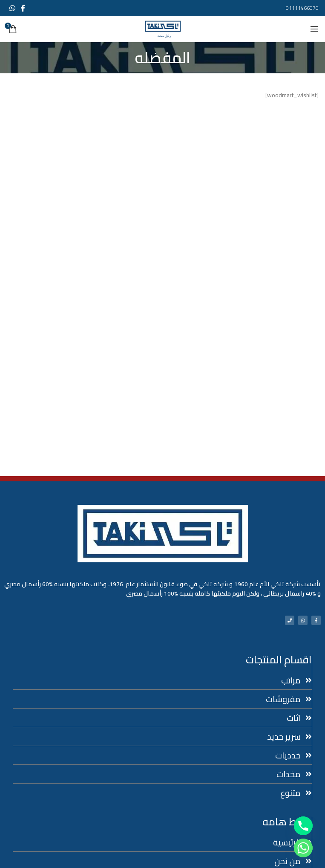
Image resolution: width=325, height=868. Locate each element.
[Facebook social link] (23, 8)
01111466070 (302, 8)
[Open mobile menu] (314, 29)
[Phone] (303, 826)
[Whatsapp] (303, 848)
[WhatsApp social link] (12, 8)
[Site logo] (163, 29)
